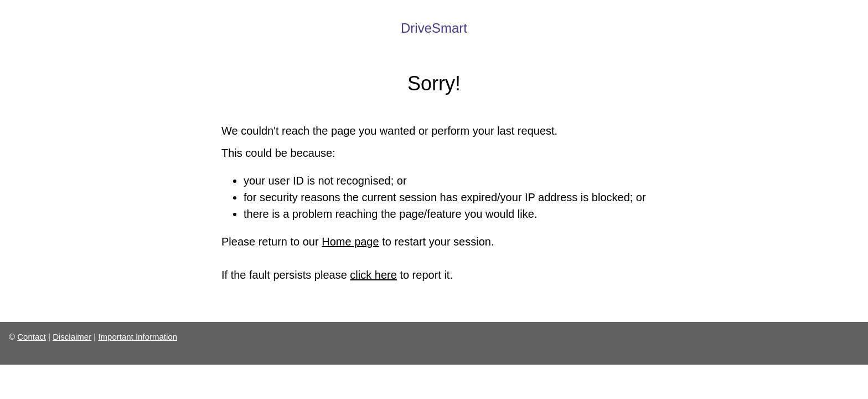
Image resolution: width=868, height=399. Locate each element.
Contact (32, 337)
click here (373, 275)
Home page (350, 242)
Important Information (138, 337)
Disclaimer (72, 337)
